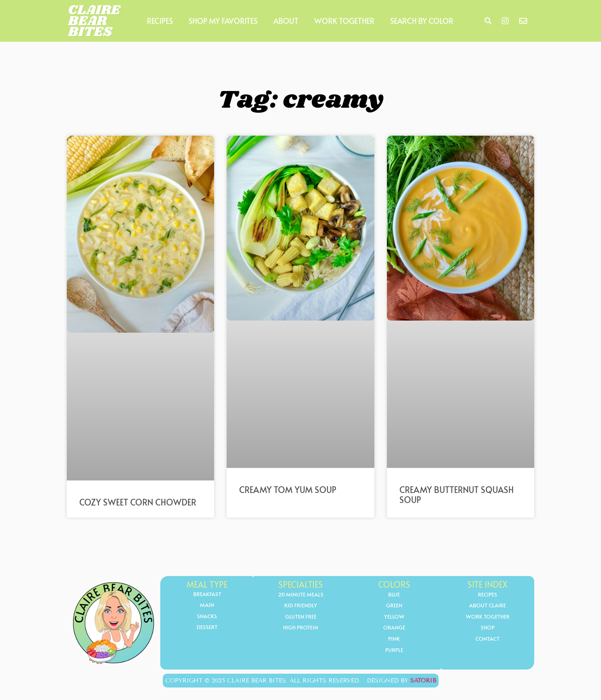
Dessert (207, 628)
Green (394, 606)
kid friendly (301, 606)
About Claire (487, 606)
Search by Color (422, 21)
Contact (488, 640)
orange (394, 628)
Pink (394, 640)
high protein (301, 628)
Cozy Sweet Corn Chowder (138, 502)
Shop (488, 628)
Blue (394, 595)
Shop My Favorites (223, 21)
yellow (394, 617)
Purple (394, 651)
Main (207, 605)
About (286, 21)
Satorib (423, 681)
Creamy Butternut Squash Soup (457, 495)
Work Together (344, 21)
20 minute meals (300, 595)
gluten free (300, 617)
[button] (488, 21)
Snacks (207, 617)
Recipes (160, 21)
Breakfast (207, 594)
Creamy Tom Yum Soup (288, 490)
